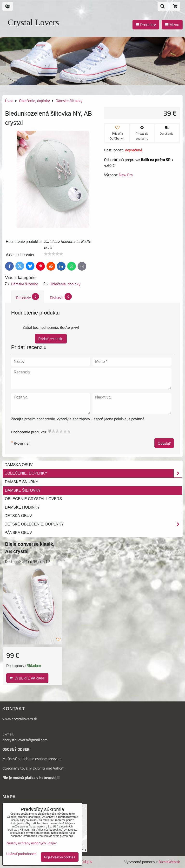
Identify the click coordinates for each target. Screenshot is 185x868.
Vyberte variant (27, 678)
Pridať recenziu (51, 339)
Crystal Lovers (33, 22)
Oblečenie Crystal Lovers (33, 499)
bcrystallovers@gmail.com (26, 740)
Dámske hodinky (22, 507)
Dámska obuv (19, 465)
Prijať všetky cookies (60, 857)
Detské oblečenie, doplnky (93, 524)
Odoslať (164, 443)
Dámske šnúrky (22, 482)
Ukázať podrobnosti (21, 854)
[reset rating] (50, 431)
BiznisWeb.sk (169, 862)
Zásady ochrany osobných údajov (31, 843)
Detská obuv (18, 516)
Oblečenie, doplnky (65, 284)
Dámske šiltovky (24, 284)
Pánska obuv (18, 533)
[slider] (53, 254)
